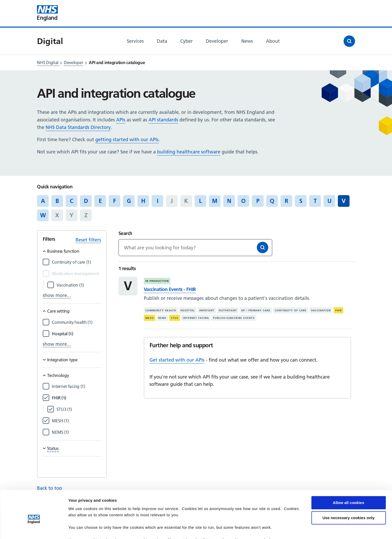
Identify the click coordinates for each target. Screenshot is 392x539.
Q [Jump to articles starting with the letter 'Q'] (272, 201)
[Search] (263, 247)
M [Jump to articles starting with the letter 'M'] (215, 201)
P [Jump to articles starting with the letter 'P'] (258, 201)
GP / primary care (256, 310)
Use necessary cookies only (349, 492)
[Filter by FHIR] (76, 398)
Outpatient (228, 310)
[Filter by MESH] (76, 421)
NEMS (162, 318)
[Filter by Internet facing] (76, 386)
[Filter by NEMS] (76, 432)
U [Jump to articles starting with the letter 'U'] (329, 201)
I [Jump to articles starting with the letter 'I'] (158, 201)
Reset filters (88, 240)
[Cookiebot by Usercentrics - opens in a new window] (34, 529)
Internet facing (196, 318)
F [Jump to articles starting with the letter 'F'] (114, 201)
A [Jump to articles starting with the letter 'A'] (43, 201)
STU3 (175, 318)
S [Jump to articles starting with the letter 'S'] (301, 201)
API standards (163, 120)
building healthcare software (189, 152)
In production (157, 281)
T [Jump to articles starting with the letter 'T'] (315, 201)
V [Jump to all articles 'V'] (344, 201)
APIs (121, 120)
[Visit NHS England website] (47, 13)
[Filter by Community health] (76, 322)
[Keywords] (195, 248)
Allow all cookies (349, 477)
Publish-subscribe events (234, 318)
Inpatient (207, 310)
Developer (73, 63)
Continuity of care (291, 310)
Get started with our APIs (177, 360)
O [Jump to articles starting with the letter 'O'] (243, 201)
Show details (80, 529)
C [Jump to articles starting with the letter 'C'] (71, 201)
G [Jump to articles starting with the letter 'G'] (129, 201)
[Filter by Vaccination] (79, 285)
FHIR (338, 310)
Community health (161, 310)
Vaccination (321, 310)
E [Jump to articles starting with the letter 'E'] (100, 201)
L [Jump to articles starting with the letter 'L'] (200, 201)
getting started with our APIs (127, 140)
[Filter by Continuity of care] (76, 262)
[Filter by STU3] (79, 409)
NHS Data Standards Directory (78, 127)
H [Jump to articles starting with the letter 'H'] (143, 201)
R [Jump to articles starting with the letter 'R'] (286, 201)
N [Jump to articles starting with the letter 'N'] (229, 201)
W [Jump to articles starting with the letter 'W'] (43, 215)
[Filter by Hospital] (76, 334)
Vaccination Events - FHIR (170, 289)
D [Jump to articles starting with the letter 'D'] (86, 201)
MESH (150, 318)
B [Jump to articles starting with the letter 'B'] (57, 201)
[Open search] (349, 41)
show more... (57, 295)
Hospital (188, 310)
